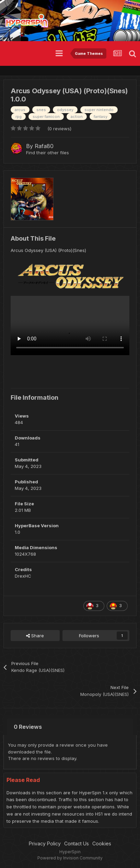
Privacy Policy (45, 843)
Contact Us (77, 843)
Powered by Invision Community (70, 858)
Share (35, 636)
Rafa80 (44, 146)
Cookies (102, 843)
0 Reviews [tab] (28, 727)
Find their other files (48, 153)
